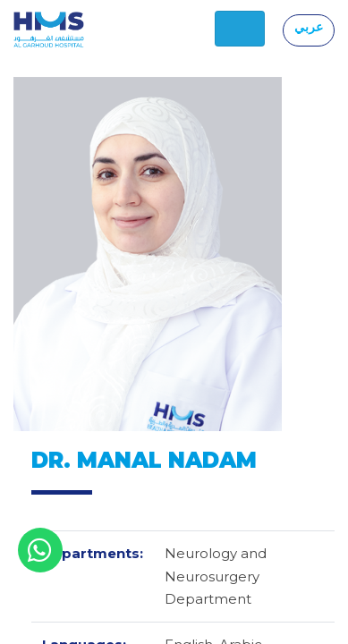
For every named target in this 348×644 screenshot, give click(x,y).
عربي (309, 27)
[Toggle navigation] (240, 29)
